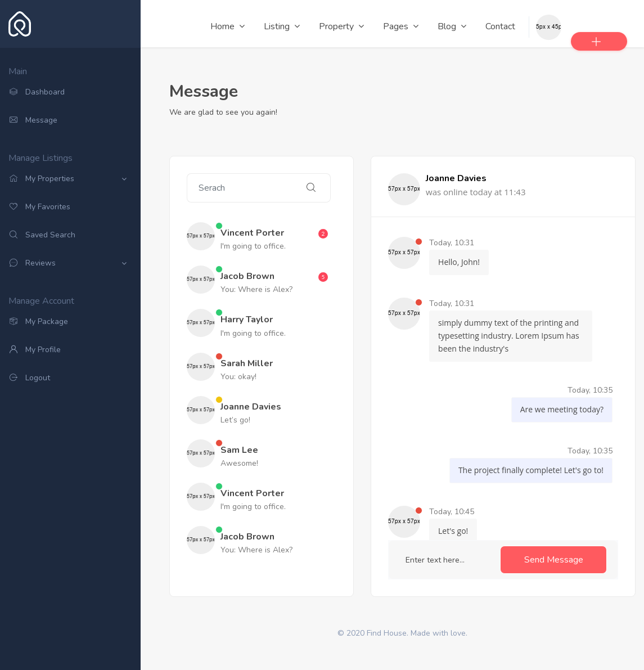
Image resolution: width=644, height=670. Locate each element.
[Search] (239, 188)
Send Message (554, 560)
